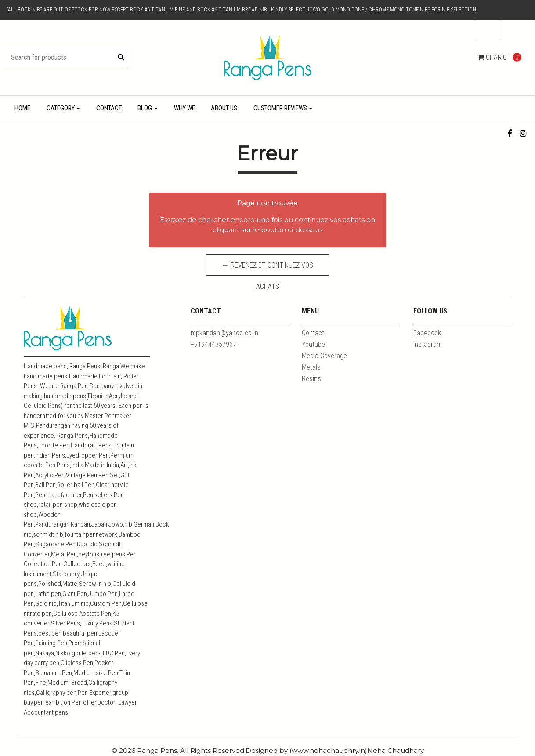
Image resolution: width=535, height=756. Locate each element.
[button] (515, 30)
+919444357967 (213, 344)
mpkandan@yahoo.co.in (224, 333)
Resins (311, 379)
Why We (184, 108)
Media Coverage (324, 356)
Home (22, 108)
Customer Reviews (280, 108)
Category (61, 108)
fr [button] (485, 30)
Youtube (313, 344)
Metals (311, 367)
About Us (224, 108)
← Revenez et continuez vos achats (267, 268)
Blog (145, 108)
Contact (109, 108)
